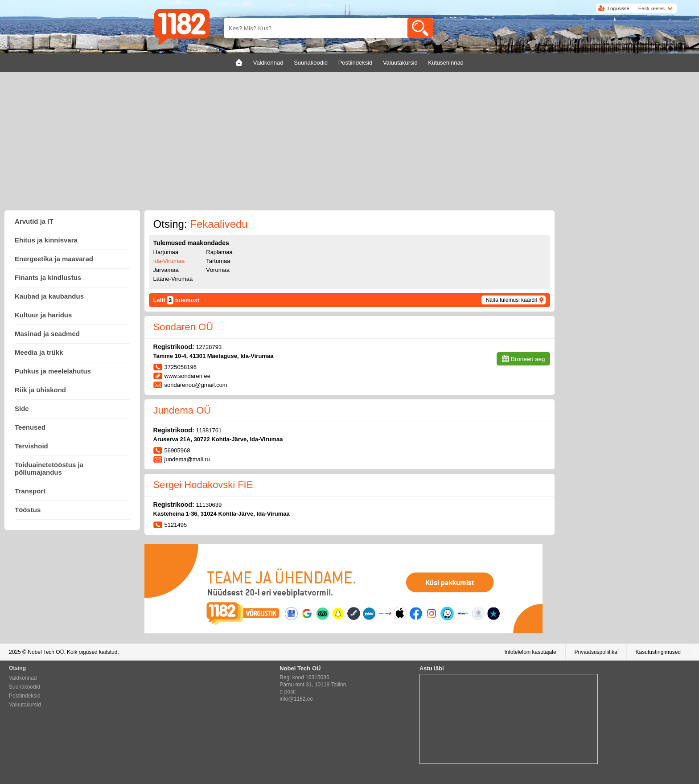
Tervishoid (31, 446)
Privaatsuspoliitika (596, 652)
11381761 (209, 430)
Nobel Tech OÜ (46, 652)
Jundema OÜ (182, 410)
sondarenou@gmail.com (196, 385)
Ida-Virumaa (169, 261)
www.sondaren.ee (187, 376)
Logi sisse (619, 8)
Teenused (30, 427)
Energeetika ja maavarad (54, 259)
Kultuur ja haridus (43, 315)
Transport (30, 491)
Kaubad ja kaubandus (49, 296)
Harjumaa (166, 252)
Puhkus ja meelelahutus (53, 371)
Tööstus (28, 510)
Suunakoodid (25, 687)
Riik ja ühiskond (40, 390)
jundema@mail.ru (187, 459)
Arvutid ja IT (34, 221)
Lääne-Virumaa (173, 279)
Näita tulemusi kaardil (512, 300)
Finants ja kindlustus (48, 277)
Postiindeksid (25, 696)
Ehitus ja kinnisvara (46, 240)
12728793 (209, 347)
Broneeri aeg (528, 359)
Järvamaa (166, 270)
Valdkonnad (23, 678)
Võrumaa (218, 270)
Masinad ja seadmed (47, 334)
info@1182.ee (296, 699)
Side (22, 408)
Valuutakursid (25, 705)
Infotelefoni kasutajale (530, 652)
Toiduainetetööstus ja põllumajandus (49, 468)
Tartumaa (218, 261)
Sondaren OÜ (183, 327)
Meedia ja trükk (39, 352)
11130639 (209, 505)
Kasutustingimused (658, 652)
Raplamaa (219, 252)
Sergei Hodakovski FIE (203, 485)
